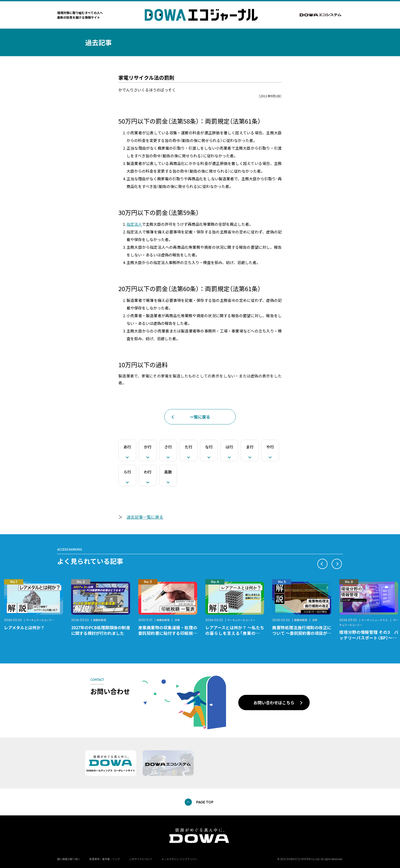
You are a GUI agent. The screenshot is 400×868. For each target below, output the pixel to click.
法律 (177, 620)
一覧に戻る (200, 417)
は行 (229, 447)
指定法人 (134, 224)
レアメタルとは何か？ (24, 627)
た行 (189, 447)
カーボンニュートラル (375, 620)
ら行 (127, 472)
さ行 (168, 447)
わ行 (148, 472)
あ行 (127, 447)
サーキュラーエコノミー (40, 620)
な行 (209, 447)
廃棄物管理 (99, 620)
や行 (270, 447)
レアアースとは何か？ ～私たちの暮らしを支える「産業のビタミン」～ (235, 633)
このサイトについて (141, 859)
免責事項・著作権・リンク (105, 859)
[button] (322, 564)
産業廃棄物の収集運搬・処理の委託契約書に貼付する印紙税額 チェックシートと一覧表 (170, 633)
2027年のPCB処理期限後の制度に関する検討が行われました (101, 630)
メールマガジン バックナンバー (179, 859)
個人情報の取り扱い (69, 859)
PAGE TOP (205, 802)
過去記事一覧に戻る (145, 517)
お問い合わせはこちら (274, 703)
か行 (148, 447)
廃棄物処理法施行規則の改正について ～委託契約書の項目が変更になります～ (302, 633)
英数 (168, 472)
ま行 (250, 447)
